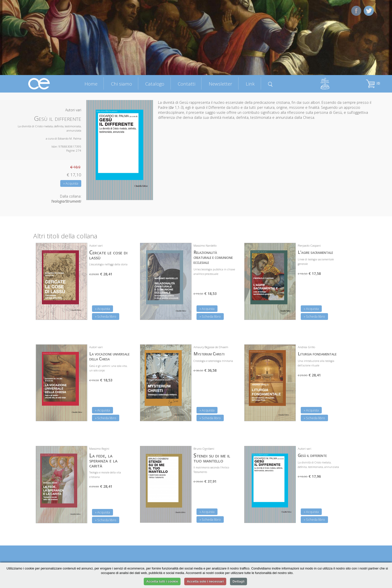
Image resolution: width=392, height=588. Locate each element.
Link (250, 84)
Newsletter (220, 84)
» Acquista (71, 183)
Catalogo (155, 84)
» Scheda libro (106, 316)
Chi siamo (121, 84)
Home (91, 84)
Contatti (186, 84)
